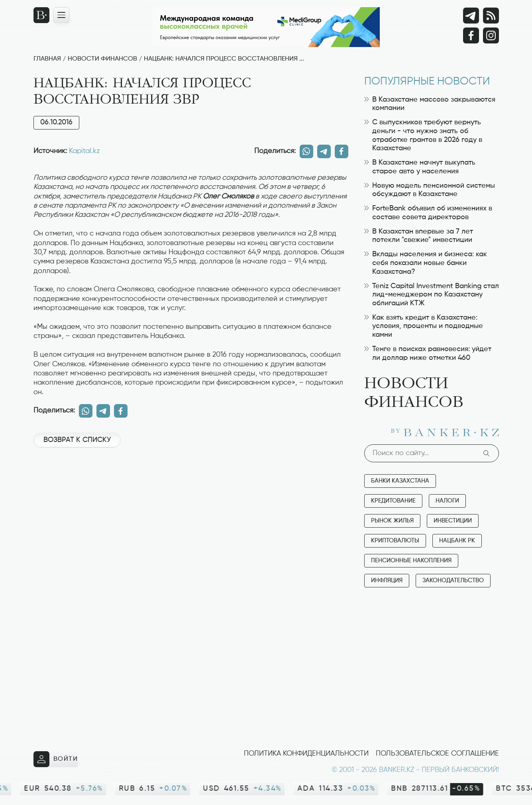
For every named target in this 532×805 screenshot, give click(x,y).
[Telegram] (471, 16)
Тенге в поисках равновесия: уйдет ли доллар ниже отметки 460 (428, 353)
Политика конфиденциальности (306, 754)
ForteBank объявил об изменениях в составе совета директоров (428, 213)
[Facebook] (471, 35)
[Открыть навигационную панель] (61, 15)
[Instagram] (491, 35)
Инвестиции (453, 521)
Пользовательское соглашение (437, 754)
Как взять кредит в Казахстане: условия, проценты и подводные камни (424, 326)
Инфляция (387, 580)
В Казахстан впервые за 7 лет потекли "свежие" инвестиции (419, 236)
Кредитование (393, 501)
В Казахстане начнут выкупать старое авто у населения (420, 167)
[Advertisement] (191, 481)
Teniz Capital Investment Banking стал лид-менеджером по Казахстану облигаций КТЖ (432, 295)
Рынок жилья (392, 521)
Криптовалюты (395, 541)
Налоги (447, 501)
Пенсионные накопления (411, 561)
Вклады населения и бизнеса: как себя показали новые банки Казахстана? (426, 263)
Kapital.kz (84, 151)
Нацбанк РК (457, 541)
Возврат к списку (77, 440)
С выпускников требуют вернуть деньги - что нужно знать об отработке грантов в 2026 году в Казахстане (423, 135)
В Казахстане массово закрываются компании (430, 104)
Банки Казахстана (400, 481)
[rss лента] (491, 16)
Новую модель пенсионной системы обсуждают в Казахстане (430, 190)
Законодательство (453, 580)
